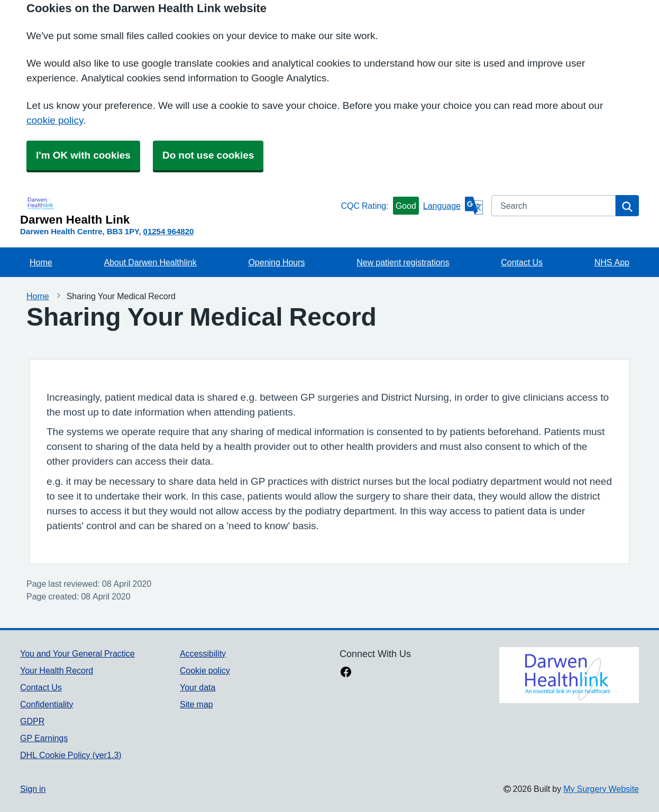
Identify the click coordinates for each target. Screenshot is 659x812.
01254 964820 (169, 231)
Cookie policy (205, 670)
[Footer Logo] (569, 675)
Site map (196, 704)
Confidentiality (47, 704)
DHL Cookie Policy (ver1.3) (71, 755)
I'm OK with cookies (83, 155)
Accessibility (203, 653)
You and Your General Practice (77, 653)
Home (41, 262)
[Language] (453, 206)
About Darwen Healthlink (150, 262)
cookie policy (55, 120)
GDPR (32, 721)
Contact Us (522, 262)
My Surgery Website (601, 789)
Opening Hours (276, 262)
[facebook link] (346, 673)
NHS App (612, 262)
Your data (198, 687)
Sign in (33, 789)
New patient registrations (403, 262)
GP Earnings (44, 738)
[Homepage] (178, 210)
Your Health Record (57, 670)
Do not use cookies (208, 155)
